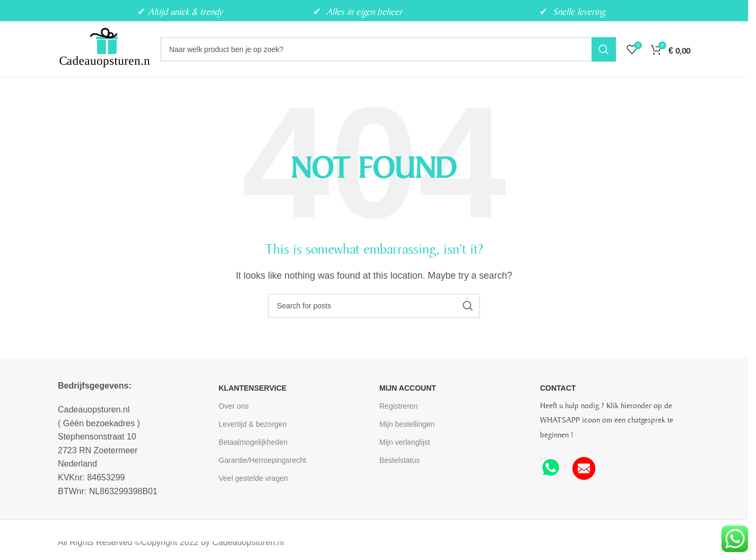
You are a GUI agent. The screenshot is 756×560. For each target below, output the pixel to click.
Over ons (234, 406)
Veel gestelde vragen (253, 478)
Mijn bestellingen (407, 424)
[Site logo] (104, 49)
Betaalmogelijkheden (253, 442)
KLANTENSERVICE (253, 388)
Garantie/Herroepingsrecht (262, 460)
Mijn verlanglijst (405, 442)
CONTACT (558, 388)
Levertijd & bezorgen (253, 424)
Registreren (398, 406)
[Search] (388, 49)
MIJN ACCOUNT (408, 388)
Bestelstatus (399, 460)
